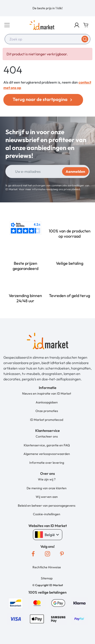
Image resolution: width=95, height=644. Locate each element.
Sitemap (47, 578)
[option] (47, 8)
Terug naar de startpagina (43, 100)
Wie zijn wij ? (47, 479)
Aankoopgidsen (47, 402)
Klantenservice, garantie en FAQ (47, 445)
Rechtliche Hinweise (47, 567)
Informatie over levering (47, 463)
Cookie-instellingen (47, 514)
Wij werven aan (47, 497)
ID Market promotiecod (47, 420)
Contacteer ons (47, 436)
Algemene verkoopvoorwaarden (47, 454)
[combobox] (47, 39)
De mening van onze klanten (47, 488)
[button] (77, 25)
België (48, 535)
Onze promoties (47, 411)
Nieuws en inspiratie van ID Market (47, 393)
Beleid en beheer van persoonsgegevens (47, 506)
